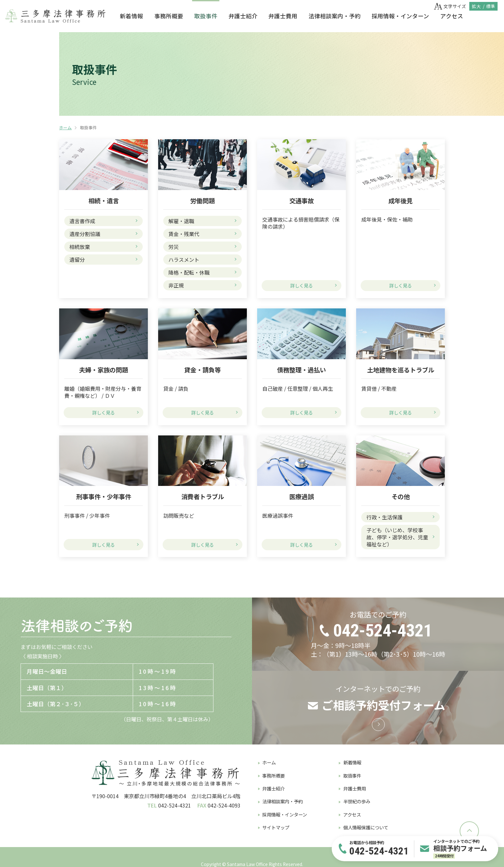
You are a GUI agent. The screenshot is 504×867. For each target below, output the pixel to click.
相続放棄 (80, 247)
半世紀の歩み (357, 801)
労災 (174, 247)
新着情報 (131, 16)
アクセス (452, 16)
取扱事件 (206, 16)
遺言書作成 (82, 221)
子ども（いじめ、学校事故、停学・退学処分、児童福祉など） (397, 537)
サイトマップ (276, 827)
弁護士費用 (283, 16)
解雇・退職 (181, 221)
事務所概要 (169, 16)
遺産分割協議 (85, 234)
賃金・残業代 (184, 234)
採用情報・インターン (400, 16)
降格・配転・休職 (189, 272)
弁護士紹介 (243, 16)
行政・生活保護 (384, 517)
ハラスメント (184, 260)
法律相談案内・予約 (335, 16)
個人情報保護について (366, 827)
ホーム (65, 128)
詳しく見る (301, 285)
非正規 (176, 285)
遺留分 (77, 260)
